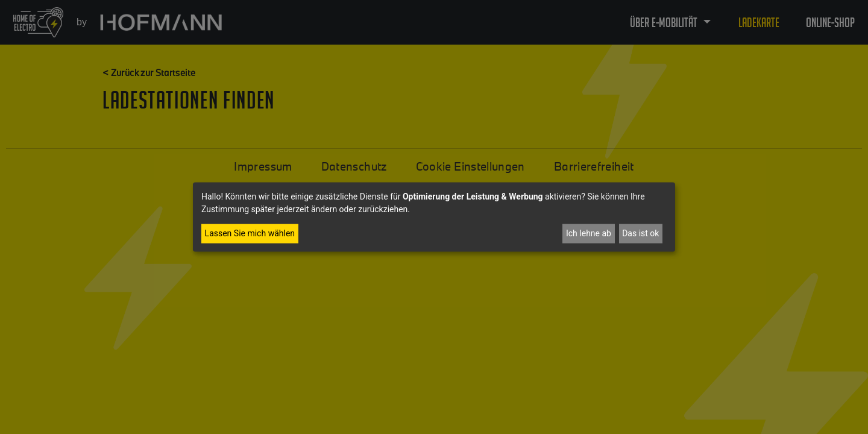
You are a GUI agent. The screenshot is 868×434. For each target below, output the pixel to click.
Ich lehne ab (589, 233)
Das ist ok (640, 233)
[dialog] (434, 217)
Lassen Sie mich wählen (250, 233)
